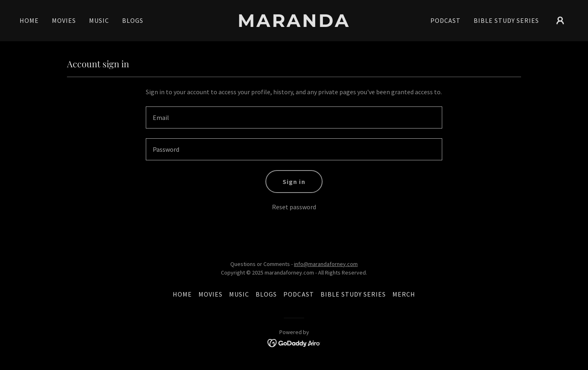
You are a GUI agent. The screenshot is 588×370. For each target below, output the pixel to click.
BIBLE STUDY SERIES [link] (506, 20)
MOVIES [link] (64, 20)
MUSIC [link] (99, 20)
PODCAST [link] (445, 20)
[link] (294, 24)
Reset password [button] (294, 207)
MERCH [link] (404, 294)
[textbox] (294, 117)
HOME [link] (29, 20)
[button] (560, 20)
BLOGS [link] (133, 20)
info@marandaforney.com (326, 264)
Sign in (294, 182)
